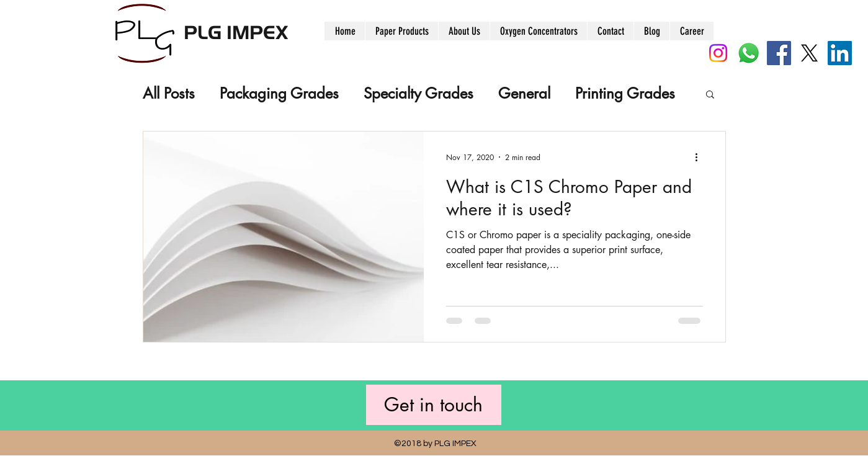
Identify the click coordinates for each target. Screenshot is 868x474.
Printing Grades (625, 94)
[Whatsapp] (749, 53)
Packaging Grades (279, 94)
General (524, 94)
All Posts (169, 94)
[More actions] (701, 157)
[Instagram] (718, 53)
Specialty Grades (418, 94)
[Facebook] (779, 53)
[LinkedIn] (840, 53)
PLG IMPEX (236, 31)
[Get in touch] (434, 405)
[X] (809, 53)
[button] (710, 95)
